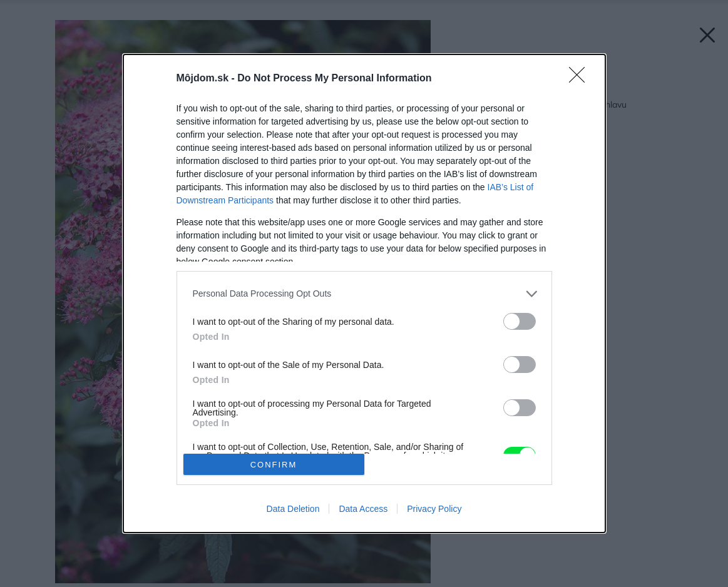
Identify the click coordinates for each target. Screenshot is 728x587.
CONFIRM (274, 465)
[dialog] (364, 293)
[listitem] (364, 294)
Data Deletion (293, 509)
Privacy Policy (434, 509)
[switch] (520, 321)
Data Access (363, 509)
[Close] (581, 79)
